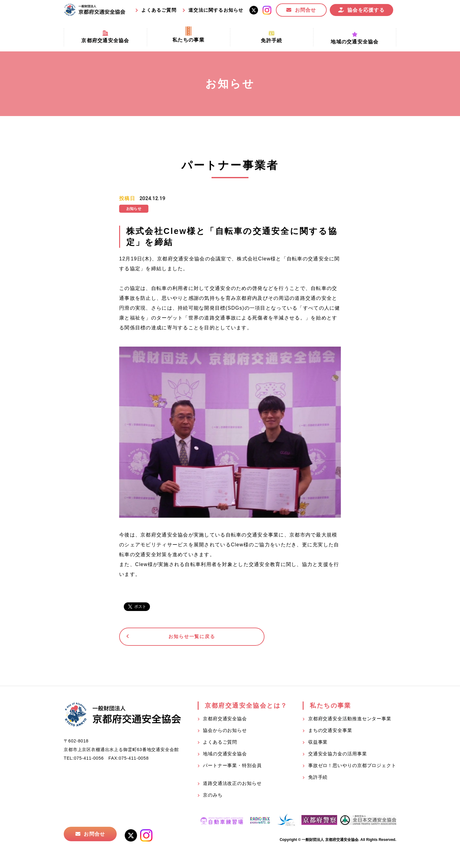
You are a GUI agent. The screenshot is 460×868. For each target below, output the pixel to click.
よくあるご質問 (159, 10)
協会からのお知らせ (225, 732)
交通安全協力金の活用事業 (338, 755)
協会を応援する (366, 10)
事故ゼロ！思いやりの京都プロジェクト (352, 767)
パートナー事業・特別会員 (232, 767)
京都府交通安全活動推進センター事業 (350, 720)
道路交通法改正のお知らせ (232, 785)
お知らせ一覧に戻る (167, 638)
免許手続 (318, 779)
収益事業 (318, 744)
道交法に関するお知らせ (216, 10)
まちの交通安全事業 (330, 732)
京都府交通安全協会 (225, 720)
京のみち (213, 797)
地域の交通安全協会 (225, 755)
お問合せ (306, 10)
